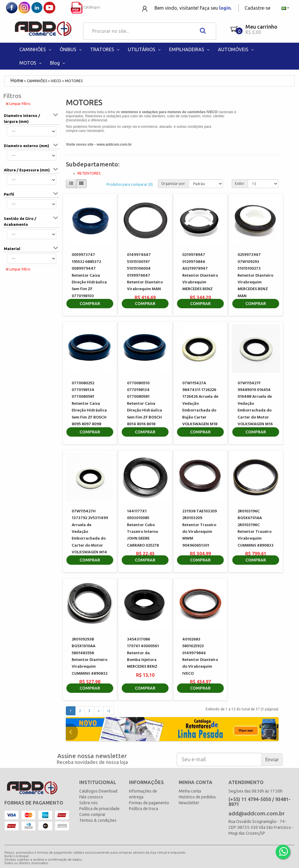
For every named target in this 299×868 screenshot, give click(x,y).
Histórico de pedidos (197, 797)
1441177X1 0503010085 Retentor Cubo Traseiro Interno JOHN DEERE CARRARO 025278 (143, 528)
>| (109, 711)
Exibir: (240, 184)
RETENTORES (89, 173)
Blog (58, 63)
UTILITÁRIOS (145, 49)
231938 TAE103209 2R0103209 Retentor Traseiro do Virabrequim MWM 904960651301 (200, 528)
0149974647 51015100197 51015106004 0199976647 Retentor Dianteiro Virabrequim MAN (145, 272)
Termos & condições (98, 820)
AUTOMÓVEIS (236, 49)
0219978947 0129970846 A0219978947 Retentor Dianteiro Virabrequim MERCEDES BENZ (200, 272)
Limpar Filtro (18, 103)
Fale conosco (91, 797)
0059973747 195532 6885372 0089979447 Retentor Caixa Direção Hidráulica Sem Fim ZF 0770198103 (89, 275)
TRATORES (105, 49)
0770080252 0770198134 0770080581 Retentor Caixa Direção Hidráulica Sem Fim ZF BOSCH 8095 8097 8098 (89, 404)
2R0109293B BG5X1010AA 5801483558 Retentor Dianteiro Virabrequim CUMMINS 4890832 (90, 657)
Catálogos (85, 7)
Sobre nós (89, 803)
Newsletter (189, 803)
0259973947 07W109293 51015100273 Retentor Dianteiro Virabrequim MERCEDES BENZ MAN (255, 275)
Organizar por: (173, 184)
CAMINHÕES (36, 49)
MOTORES (74, 81)
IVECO (56, 81)
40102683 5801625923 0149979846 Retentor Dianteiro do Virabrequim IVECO (200, 657)
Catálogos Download (98, 791)
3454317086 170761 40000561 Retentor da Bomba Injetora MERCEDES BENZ (143, 653)
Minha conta (190, 791)
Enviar (272, 759)
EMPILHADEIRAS (190, 49)
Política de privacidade (99, 809)
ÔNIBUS (71, 49)
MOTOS (31, 63)
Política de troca (144, 809)
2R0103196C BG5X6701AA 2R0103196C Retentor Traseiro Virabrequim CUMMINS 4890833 (256, 528)
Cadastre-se (257, 8)
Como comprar (92, 814)
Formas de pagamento (149, 803)
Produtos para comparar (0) (130, 184)
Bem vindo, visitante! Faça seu (193, 8)
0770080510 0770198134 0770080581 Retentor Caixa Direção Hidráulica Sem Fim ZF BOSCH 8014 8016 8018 (145, 404)
